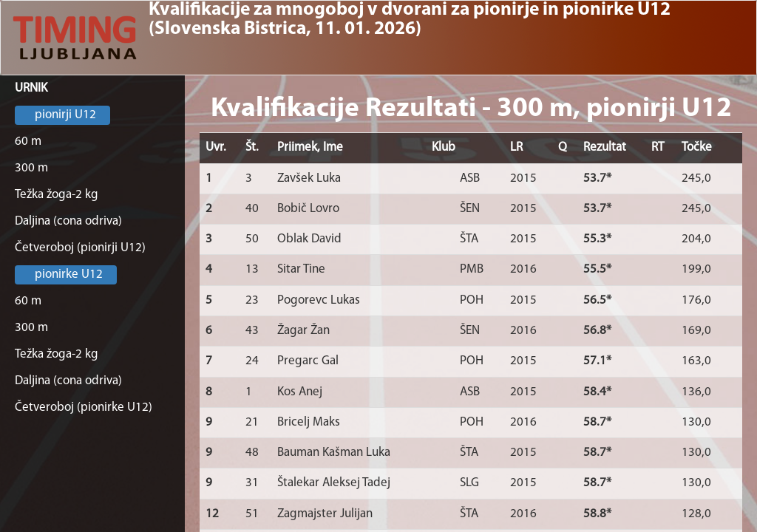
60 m (28, 141)
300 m (31, 168)
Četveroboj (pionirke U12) (84, 407)
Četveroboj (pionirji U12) (80, 248)
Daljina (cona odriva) (68, 221)
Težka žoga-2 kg (57, 195)
